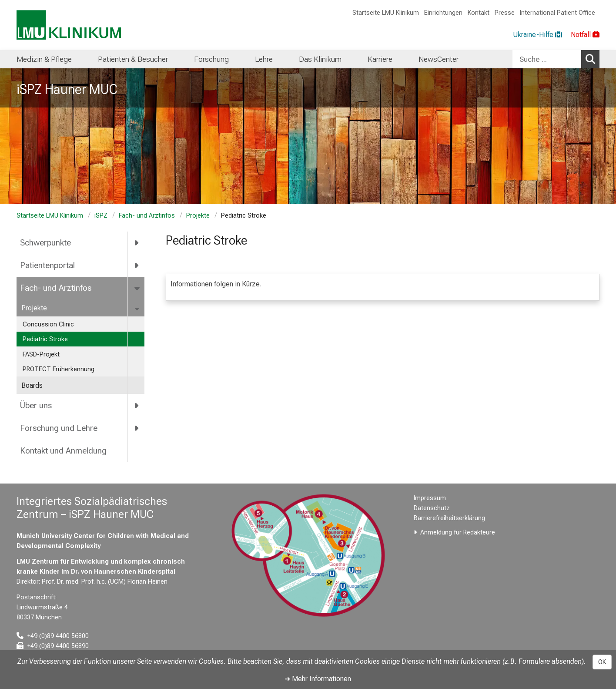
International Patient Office (557, 13)
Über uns (36, 405)
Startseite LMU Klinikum (386, 13)
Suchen (593, 59)
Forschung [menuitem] (211, 59)
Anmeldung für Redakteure (458, 533)
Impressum (430, 498)
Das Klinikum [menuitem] (320, 59)
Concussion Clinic (48, 324)
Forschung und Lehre (59, 428)
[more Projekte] (138, 308)
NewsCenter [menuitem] (439, 59)
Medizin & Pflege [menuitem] (44, 59)
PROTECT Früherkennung (59, 369)
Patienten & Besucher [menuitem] (133, 59)
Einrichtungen (443, 13)
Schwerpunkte (45, 243)
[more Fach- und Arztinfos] (138, 288)
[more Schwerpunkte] (137, 243)
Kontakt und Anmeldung (63, 451)
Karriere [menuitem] (380, 59)
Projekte (198, 216)
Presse (505, 13)
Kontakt (479, 13)
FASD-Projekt (41, 355)
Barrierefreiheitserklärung (449, 518)
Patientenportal (47, 265)
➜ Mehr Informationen (318, 679)
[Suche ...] (547, 59)
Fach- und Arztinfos (147, 216)
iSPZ (101, 216)
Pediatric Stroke (45, 339)
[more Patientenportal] (137, 266)
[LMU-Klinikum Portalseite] (69, 25)
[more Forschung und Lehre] (137, 428)
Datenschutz (432, 508)
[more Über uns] (137, 405)
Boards (32, 385)
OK (602, 662)
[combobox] (556, 59)
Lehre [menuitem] (264, 59)
